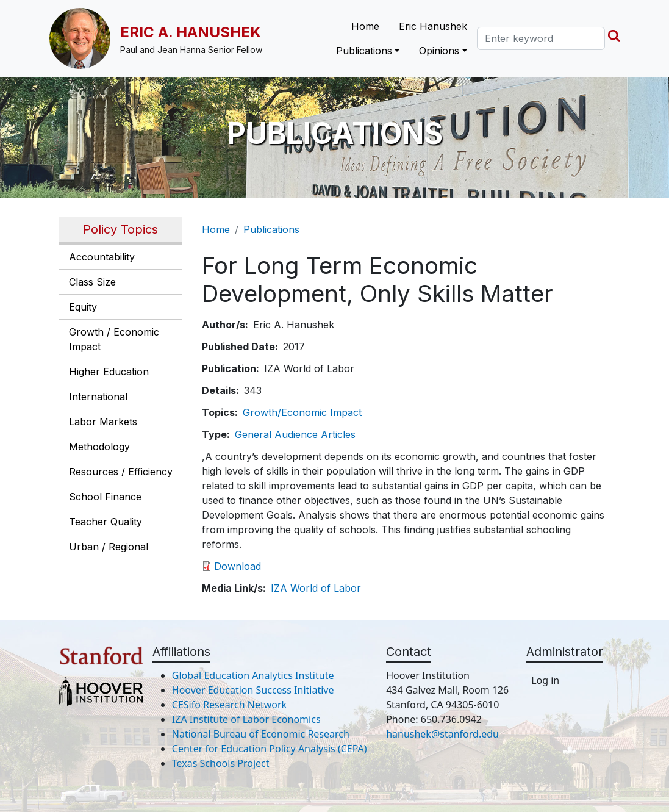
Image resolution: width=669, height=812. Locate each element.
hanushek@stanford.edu (442, 734)
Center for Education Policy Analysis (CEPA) (270, 749)
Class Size (92, 282)
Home (365, 26)
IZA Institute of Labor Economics (246, 719)
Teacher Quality (106, 522)
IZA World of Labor (316, 588)
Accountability (102, 257)
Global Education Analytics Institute (253, 675)
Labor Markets (103, 422)
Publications (271, 229)
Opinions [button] (439, 51)
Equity (83, 307)
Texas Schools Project (221, 763)
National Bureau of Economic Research (261, 734)
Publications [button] (364, 51)
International (98, 397)
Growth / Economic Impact (114, 339)
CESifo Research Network (229, 705)
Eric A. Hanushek (191, 32)
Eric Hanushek (433, 26)
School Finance (105, 497)
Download (238, 566)
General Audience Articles (295, 434)
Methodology (99, 447)
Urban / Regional (109, 547)
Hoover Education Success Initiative (253, 690)
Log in (545, 680)
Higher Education (109, 372)
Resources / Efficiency (121, 472)
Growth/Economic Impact (302, 412)
